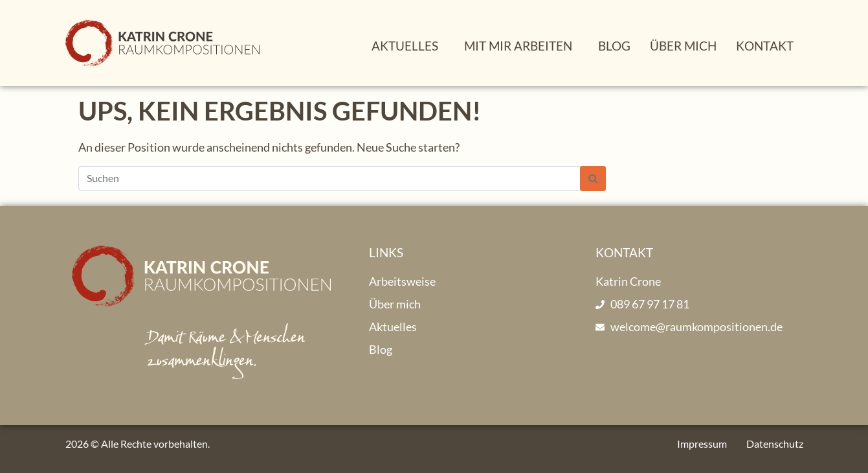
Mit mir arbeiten (518, 46)
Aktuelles (405, 46)
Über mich (683, 46)
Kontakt (765, 46)
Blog (614, 46)
